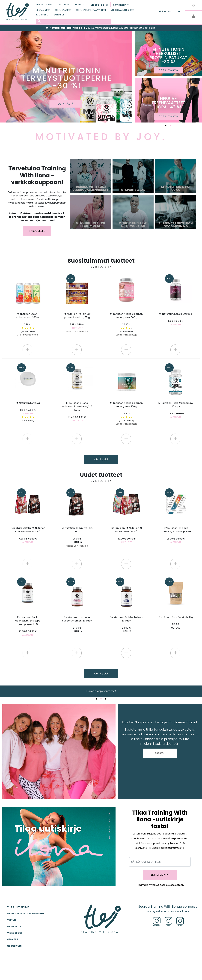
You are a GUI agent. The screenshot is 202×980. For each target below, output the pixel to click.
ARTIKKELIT (14, 926)
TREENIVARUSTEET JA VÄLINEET (91, 10)
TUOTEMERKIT (43, 15)
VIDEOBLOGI (15, 933)
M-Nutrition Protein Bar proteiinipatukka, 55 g (77, 323)
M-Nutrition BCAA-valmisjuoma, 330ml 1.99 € (28, 324)
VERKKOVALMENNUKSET (123, 10)
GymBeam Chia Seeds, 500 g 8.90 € (176, 622)
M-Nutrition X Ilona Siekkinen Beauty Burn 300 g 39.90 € (126, 413)
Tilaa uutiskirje (18, 907)
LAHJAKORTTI (61, 15)
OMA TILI (12, 939)
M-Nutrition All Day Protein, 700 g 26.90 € (77, 537)
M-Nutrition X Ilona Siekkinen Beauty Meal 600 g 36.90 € (126, 324)
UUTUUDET (80, 5)
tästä (141, 28)
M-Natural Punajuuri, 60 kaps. (176, 319)
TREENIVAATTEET (63, 10)
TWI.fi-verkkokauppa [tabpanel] (101, 691)
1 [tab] (166, 126)
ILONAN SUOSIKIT (44, 5)
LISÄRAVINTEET (43, 10)
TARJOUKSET (64, 5)
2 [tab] (170, 126)
